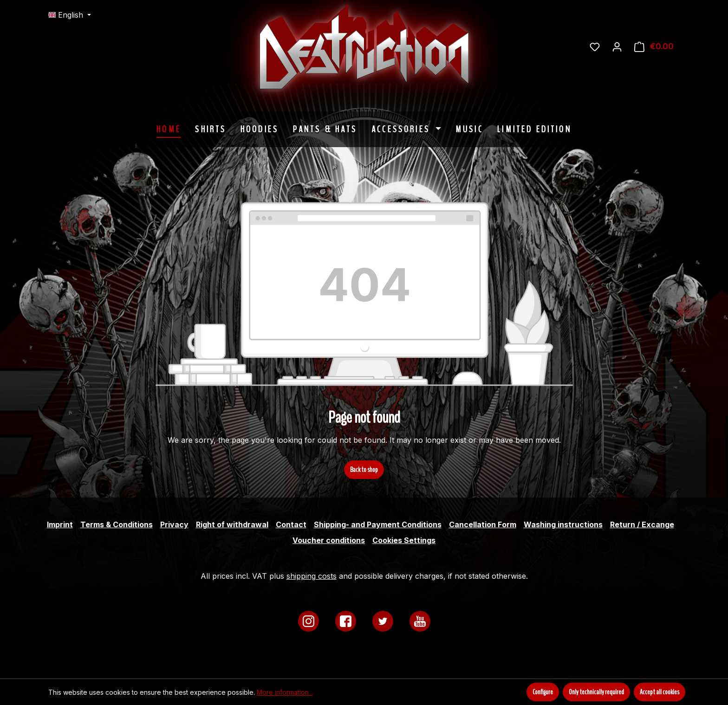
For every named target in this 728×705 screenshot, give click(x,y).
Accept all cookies (660, 692)
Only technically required (596, 692)
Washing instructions (563, 524)
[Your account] (617, 46)
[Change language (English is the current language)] (70, 15)
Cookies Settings (404, 540)
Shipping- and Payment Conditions (378, 524)
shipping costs (312, 576)
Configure (543, 692)
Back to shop (364, 470)
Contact (291, 524)
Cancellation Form (483, 524)
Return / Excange (642, 524)
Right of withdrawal (232, 524)
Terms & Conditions (117, 524)
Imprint (60, 524)
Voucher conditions (329, 540)
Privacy (174, 524)
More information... (285, 692)
